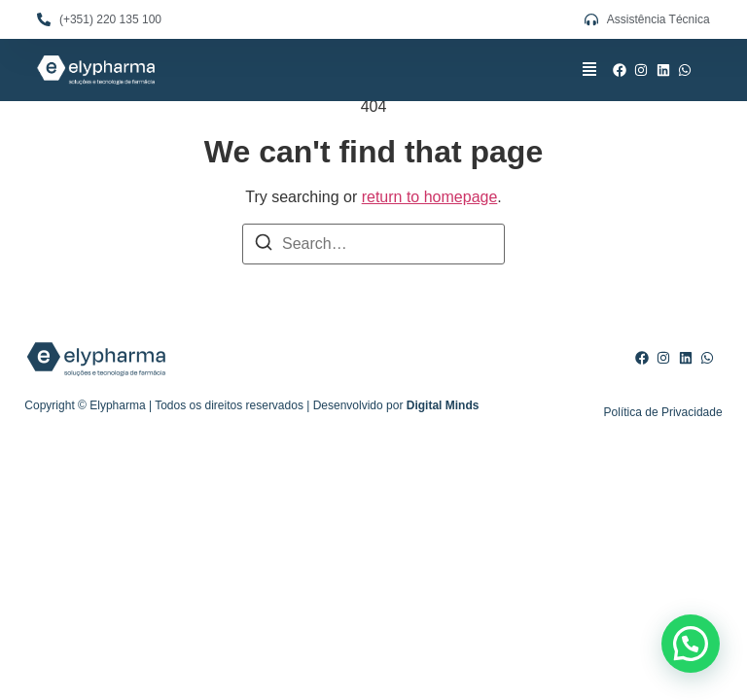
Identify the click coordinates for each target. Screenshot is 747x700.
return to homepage (430, 197)
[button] (589, 70)
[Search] (264, 245)
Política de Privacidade (663, 412)
